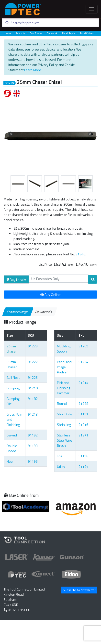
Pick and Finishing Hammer (64, 388)
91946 (80, 254)
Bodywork (52, 33)
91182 (33, 399)
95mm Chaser (12, 364)
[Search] (59, 279)
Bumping (13, 388)
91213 (33, 414)
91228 (83, 403)
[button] (11, 134)
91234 (83, 362)
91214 (83, 383)
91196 (83, 456)
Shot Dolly (64, 414)
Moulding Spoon (64, 349)
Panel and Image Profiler (64, 367)
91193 (33, 446)
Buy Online (50, 295)
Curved (12, 435)
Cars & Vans (36, 33)
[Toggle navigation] (92, 9)
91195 (33, 461)
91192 (33, 435)
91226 (33, 377)
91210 (33, 388)
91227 (33, 362)
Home (8, 33)
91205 (83, 346)
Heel (10, 461)
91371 (83, 435)
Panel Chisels (87, 33)
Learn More (33, 70)
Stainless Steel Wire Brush (65, 440)
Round (62, 403)
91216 (83, 425)
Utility (61, 467)
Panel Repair (69, 33)
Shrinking (64, 425)
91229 (33, 346)
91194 (83, 467)
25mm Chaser (12, 349)
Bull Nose (14, 377)
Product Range (18, 312)
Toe (60, 456)
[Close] (87, 45)
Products (20, 33)
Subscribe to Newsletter (79, 590)
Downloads (44, 312)
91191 (83, 414)
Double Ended (12, 448)
